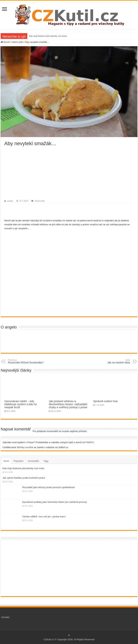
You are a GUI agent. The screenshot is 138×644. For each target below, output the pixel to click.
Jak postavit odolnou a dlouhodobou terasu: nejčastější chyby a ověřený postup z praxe (68, 404)
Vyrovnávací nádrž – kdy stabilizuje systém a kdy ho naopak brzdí (21, 404)
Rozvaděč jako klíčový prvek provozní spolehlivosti (49, 487)
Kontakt (5, 617)
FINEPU (90, 442)
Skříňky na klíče (25, 447)
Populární (19, 461)
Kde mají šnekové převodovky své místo (48, 36)
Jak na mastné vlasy (112, 361)
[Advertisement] (69, 173)
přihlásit (83, 431)
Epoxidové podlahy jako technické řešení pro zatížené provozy (55, 502)
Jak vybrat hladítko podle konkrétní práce (24, 478)
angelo (10, 201)
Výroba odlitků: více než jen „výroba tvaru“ (44, 517)
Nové (6, 461)
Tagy (46, 461)
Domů (5, 42)
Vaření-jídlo (17, 42)
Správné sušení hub (105, 401)
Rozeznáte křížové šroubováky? (26, 361)
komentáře (34, 461)
